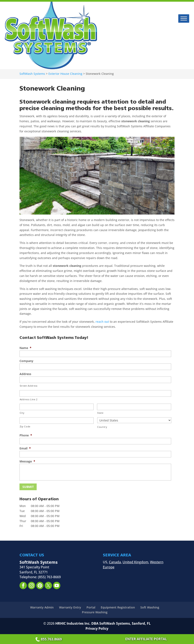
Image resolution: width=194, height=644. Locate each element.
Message (27, 461)
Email (25, 448)
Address (25, 374)
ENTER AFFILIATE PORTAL (146, 639)
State (100, 413)
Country (102, 427)
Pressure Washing (95, 612)
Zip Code (25, 426)
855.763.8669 (49, 639)
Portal (91, 607)
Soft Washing (150, 607)
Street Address (29, 386)
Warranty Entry (70, 607)
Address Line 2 (29, 399)
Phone (26, 435)
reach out (102, 322)
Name (25, 348)
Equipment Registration (118, 607)
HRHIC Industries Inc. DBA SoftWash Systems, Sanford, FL (103, 623)
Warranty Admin (42, 607)
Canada (115, 562)
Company (26, 361)
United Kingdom (135, 562)
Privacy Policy (97, 628)
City (22, 413)
